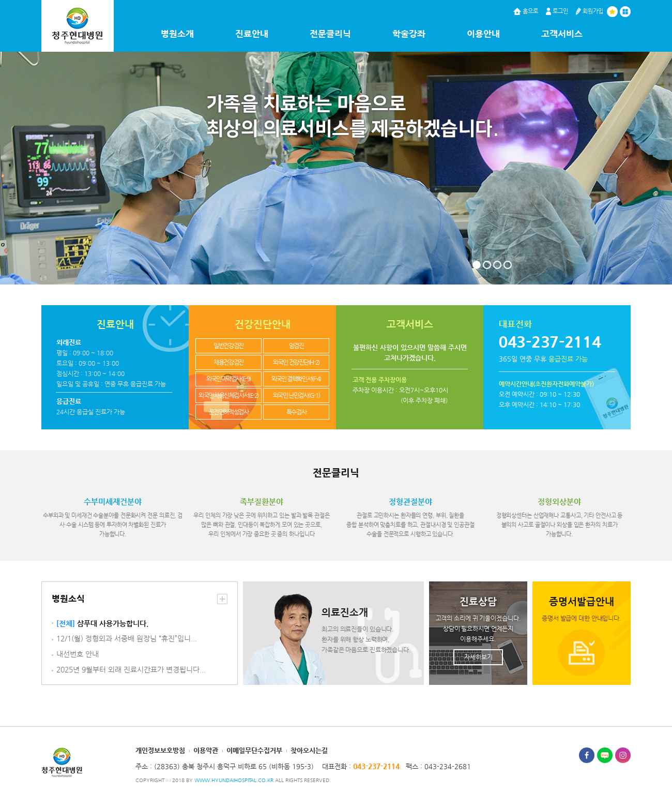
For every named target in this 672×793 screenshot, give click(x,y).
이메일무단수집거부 (254, 750)
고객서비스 (562, 34)
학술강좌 (409, 34)
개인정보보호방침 (160, 750)
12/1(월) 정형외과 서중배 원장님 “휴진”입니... (127, 639)
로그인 (557, 11)
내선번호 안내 (78, 654)
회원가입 (590, 11)
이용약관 (206, 750)
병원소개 (177, 34)
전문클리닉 (330, 34)
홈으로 (526, 11)
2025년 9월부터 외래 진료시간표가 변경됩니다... (131, 670)
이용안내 (483, 34)
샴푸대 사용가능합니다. (102, 623)
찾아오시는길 (309, 750)
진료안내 (252, 34)
